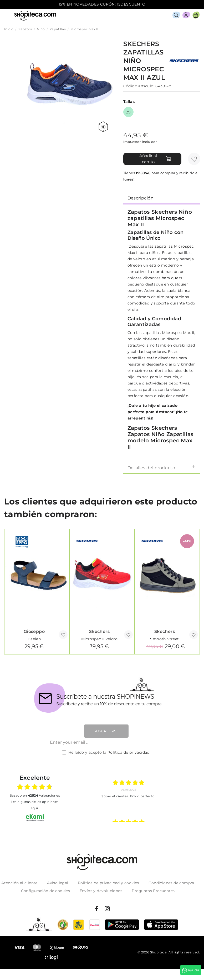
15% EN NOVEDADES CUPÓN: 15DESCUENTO (102, 4)
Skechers (99, 631)
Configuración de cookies (46, 891)
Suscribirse (106, 731)
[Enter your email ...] (100, 742)
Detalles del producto (162, 467)
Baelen (34, 639)
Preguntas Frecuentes (153, 891)
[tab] (162, 198)
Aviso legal (58, 883)
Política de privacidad (129, 752)
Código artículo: (139, 86)
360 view (103, 127)
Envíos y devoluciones (101, 891)
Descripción (162, 198)
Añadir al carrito (155, 159)
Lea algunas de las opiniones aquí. (35, 805)
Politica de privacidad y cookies (108, 883)
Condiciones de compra (171, 883)
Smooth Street (164, 639)
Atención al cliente (19, 883)
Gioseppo (34, 631)
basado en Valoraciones (35, 795)
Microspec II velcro (100, 639)
